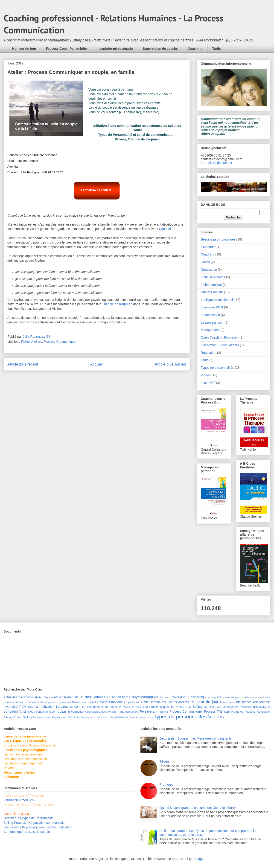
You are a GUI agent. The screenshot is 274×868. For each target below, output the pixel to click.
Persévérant (148, 711)
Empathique (132, 702)
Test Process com (86, 717)
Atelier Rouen (64, 697)
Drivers (102, 702)
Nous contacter (38, 712)
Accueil (96, 364)
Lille (211, 707)
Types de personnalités (217, 368)
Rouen (18, 717)
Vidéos (206, 375)
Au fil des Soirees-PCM (95, 697)
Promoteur (238, 712)
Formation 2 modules (19, 800)
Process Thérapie (217, 711)
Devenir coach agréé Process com (28, 805)
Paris (121, 712)
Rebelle (251, 712)
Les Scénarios (196, 707)
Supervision (59, 717)
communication (262, 697)
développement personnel (56, 702)
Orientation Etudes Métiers (220, 345)
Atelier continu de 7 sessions (24, 795)
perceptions (132, 712)
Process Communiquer (60, 342)
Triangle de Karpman (117, 304)
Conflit (205, 262)
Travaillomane (118, 717)
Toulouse (102, 717)
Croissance (209, 270)
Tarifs (217, 49)
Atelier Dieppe (44, 697)
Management (210, 330)
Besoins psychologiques (218, 239)
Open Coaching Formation (220, 337)
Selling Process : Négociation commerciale (34, 823)
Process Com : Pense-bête (66, 49)
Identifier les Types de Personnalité (29, 818)
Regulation (208, 353)
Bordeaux (165, 697)
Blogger (200, 859)
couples (18, 702)
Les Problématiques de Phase (163, 707)
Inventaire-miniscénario (115, 49)
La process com (212, 322)
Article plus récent (23, 364)
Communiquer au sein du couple (27, 832)
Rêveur (8, 717)
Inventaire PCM (212, 307)
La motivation (210, 315)
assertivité (208, 383)
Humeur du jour (24, 49)
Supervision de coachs (160, 49)
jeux (31, 707)
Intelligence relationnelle (218, 300)
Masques (246, 707)
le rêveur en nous (130, 707)
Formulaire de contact (216, 163)
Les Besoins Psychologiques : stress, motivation (38, 827)
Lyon (218, 707)
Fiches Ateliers (31, 342)
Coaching (195, 49)
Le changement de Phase (100, 707)
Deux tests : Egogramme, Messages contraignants (196, 738)
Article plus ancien (170, 364)
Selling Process (33, 717)
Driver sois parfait (84, 702)
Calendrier (208, 247)
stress (47, 717)
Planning (163, 712)
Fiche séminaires (213, 277)
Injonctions (227, 702)
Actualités (10, 697)
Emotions (116, 702)
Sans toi (165, 229)
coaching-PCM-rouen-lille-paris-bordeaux (229, 697)
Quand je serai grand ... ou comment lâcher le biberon (198, 808)
